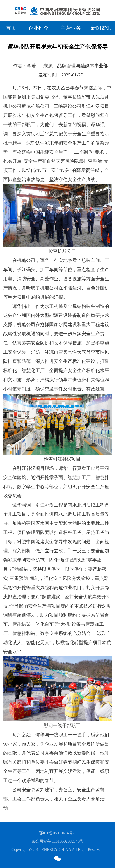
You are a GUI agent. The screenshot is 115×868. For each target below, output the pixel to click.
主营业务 (71, 28)
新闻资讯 (101, 28)
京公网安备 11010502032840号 (57, 841)
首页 (11, 28)
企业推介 (38, 28)
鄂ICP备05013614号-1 (58, 833)
